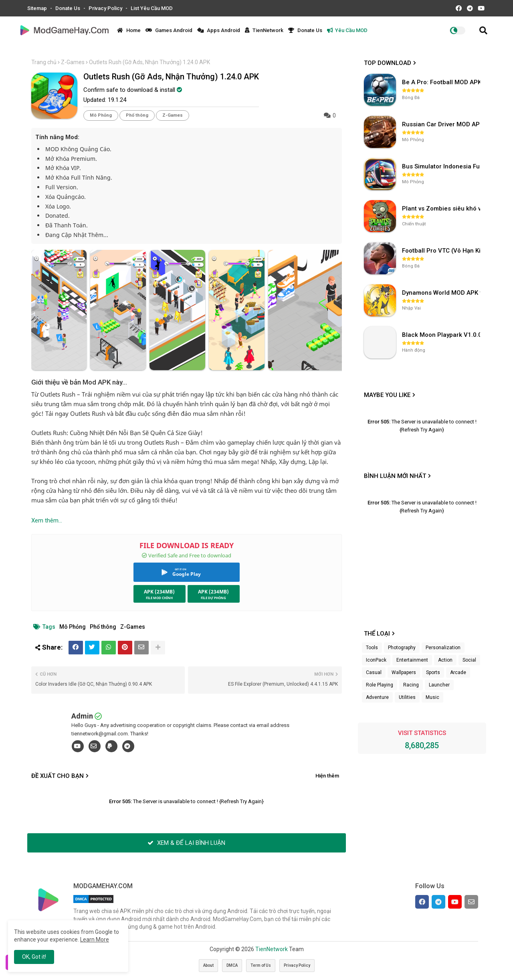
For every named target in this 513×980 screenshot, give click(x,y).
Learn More (95, 940)
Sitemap (38, 8)
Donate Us (68, 8)
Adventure (377, 697)
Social (469, 660)
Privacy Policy (106, 8)
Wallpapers (404, 672)
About (208, 965)
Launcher (439, 685)
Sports (433, 672)
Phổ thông (137, 115)
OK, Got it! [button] (34, 957)
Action (445, 660)
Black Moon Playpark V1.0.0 (442, 335)
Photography (402, 648)
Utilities (407, 697)
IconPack (376, 660)
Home (129, 30)
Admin (82, 716)
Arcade (458, 672)
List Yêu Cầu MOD (152, 8)
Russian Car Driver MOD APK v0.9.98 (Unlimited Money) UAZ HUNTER (442, 124)
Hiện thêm (327, 776)
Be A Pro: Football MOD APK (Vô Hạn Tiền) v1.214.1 (442, 82)
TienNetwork (264, 30)
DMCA (232, 965)
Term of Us (261, 965)
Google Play (187, 574)
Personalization (443, 648)
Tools (372, 648)
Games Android (169, 30)
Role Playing (380, 685)
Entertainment (412, 660)
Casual (374, 672)
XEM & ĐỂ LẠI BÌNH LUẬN (186, 843)
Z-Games (73, 62)
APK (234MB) (159, 592)
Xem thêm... (47, 520)
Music (432, 697)
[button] (483, 30)
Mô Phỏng (101, 115)
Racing (411, 685)
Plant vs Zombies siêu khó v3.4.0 (442, 209)
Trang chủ (44, 62)
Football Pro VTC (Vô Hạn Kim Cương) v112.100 (442, 251)
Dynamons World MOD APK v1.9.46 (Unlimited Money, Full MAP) (442, 293)
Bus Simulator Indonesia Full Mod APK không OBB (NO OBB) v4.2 (442, 166)
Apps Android (219, 30)
